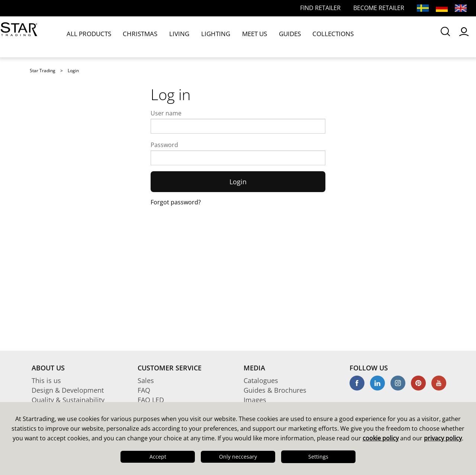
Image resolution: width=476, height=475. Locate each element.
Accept (158, 457)
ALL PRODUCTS (89, 36)
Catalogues (261, 380)
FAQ (144, 390)
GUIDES (261, 36)
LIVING (167, 36)
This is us (46, 380)
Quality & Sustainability (68, 400)
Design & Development (68, 390)
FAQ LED (151, 400)
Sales (146, 380)
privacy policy (443, 438)
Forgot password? (176, 202)
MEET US (231, 36)
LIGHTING (197, 36)
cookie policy (381, 438)
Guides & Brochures (275, 390)
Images (255, 400)
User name (166, 113)
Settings (318, 457)
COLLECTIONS (298, 36)
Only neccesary (238, 457)
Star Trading (43, 71)
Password (164, 145)
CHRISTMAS (134, 36)
